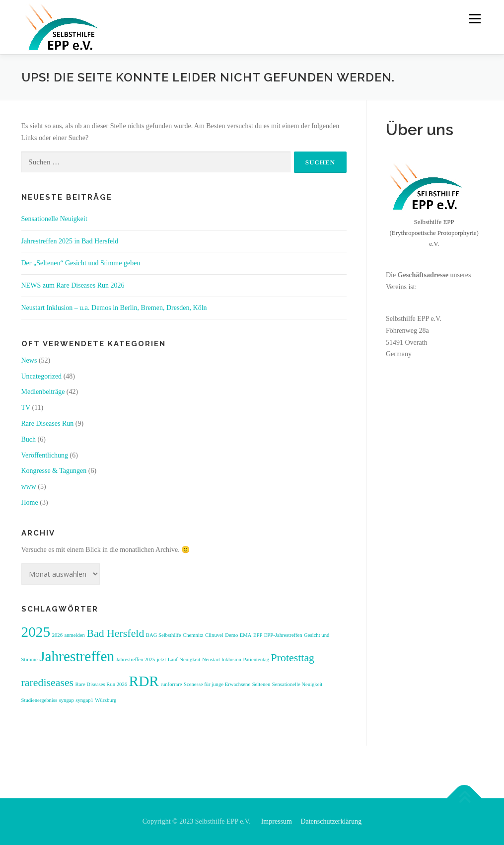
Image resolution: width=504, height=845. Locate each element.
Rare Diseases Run (48, 423)
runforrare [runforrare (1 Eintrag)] (171, 684)
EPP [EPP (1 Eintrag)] (258, 635)
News (29, 360)
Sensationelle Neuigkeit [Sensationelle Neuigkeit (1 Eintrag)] (297, 684)
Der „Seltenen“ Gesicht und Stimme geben (81, 263)
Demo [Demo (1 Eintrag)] (231, 635)
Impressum (277, 821)
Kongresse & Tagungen (54, 471)
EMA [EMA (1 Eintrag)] (246, 635)
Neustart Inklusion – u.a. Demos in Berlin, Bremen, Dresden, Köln (116, 308)
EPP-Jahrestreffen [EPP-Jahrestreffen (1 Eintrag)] (283, 635)
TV (26, 408)
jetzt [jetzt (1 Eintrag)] (161, 659)
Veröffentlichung (45, 455)
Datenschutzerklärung (331, 821)
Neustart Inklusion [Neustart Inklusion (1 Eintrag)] (222, 659)
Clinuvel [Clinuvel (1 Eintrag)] (214, 635)
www (29, 487)
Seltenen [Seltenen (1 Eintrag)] (261, 684)
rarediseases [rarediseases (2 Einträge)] (48, 683)
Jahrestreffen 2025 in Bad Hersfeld (70, 241)
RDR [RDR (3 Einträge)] (144, 681)
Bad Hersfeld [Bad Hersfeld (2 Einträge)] (115, 633)
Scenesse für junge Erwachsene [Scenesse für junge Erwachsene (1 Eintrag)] (217, 684)
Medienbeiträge (43, 392)
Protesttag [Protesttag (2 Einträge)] (293, 658)
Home (30, 502)
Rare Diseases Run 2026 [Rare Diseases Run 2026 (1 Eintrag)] (101, 684)
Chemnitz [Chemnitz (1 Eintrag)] (193, 635)
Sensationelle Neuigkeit (54, 219)
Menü (474, 19)
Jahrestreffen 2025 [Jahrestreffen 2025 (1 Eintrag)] (136, 659)
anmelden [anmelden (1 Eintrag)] (74, 635)
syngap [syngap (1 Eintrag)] (67, 700)
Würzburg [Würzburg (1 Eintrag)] (106, 700)
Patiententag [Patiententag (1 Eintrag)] (256, 659)
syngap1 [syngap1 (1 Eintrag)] (84, 700)
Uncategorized (42, 376)
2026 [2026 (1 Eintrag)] (57, 635)
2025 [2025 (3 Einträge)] (36, 632)
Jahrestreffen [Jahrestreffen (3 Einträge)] (77, 656)
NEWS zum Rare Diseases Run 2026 (73, 285)
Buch (29, 439)
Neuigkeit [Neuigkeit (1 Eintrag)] (190, 659)
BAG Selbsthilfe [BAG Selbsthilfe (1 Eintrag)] (164, 635)
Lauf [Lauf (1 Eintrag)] (173, 659)
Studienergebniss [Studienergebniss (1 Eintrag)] (39, 700)
